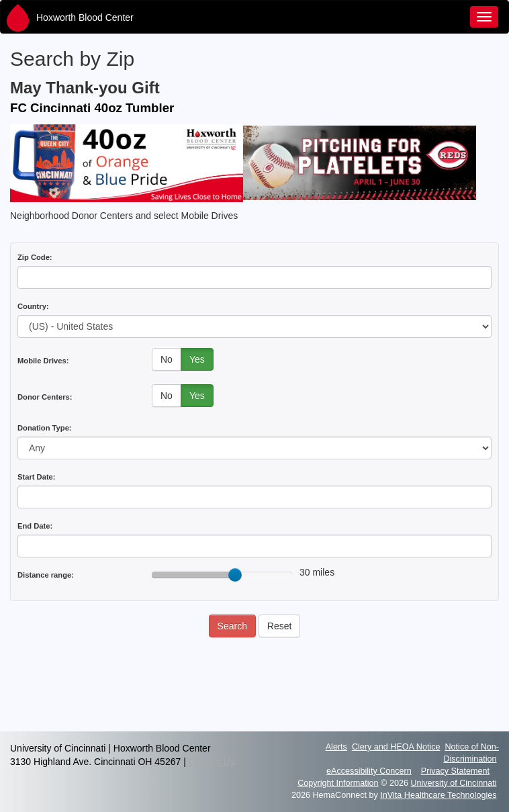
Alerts (336, 747)
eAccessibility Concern (369, 771)
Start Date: (37, 477)
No (167, 359)
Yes (197, 359)
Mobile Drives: (43, 361)
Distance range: (46, 575)
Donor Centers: (45, 397)
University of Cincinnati (453, 783)
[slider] (235, 575)
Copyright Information (338, 783)
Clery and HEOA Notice (396, 747)
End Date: (35, 526)
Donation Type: (45, 428)
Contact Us (212, 762)
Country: (33, 306)
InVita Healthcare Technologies (438, 795)
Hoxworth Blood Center (85, 17)
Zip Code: (35, 257)
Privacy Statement (455, 771)
